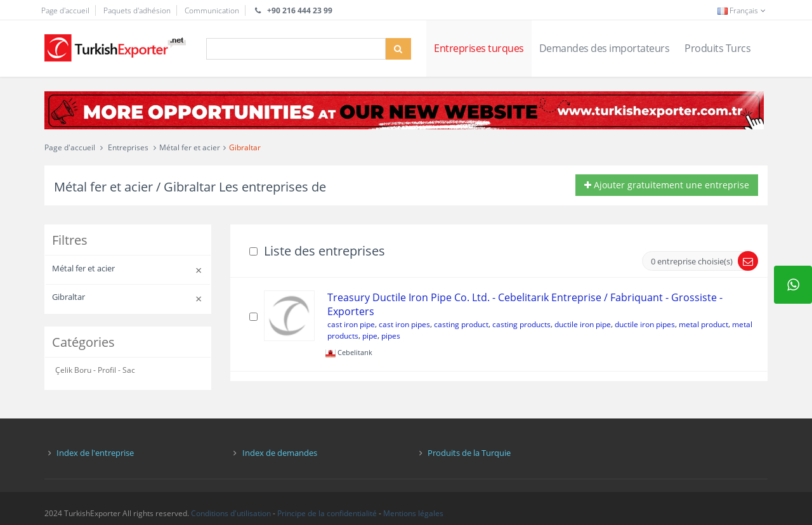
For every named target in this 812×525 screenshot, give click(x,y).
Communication (212, 10)
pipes (391, 336)
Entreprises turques (479, 48)
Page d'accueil (65, 10)
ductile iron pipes (645, 324)
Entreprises (128, 147)
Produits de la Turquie (469, 453)
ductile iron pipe (583, 324)
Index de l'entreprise (95, 453)
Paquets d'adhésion (137, 10)
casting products (521, 324)
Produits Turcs (717, 48)
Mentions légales (413, 513)
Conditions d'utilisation (231, 513)
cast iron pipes (404, 324)
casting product (461, 324)
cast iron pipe (351, 324)
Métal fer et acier (190, 147)
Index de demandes (280, 453)
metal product (704, 324)
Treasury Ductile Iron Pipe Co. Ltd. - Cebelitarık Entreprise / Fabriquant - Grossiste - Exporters (525, 304)
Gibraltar (245, 147)
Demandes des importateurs (605, 48)
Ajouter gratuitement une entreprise (667, 185)
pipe (370, 336)
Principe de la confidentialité (327, 513)
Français (743, 10)
